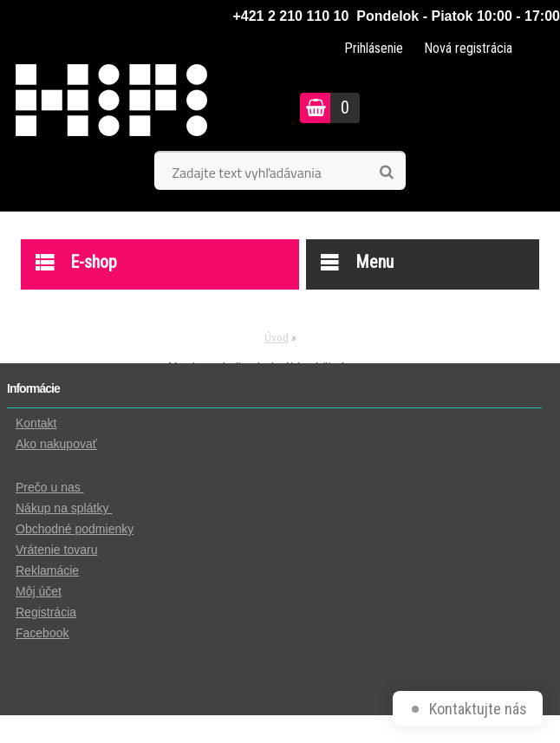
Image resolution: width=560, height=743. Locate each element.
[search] (386, 173)
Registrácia (46, 612)
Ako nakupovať (56, 444)
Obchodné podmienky (75, 529)
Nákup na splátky (64, 508)
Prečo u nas (50, 487)
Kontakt (36, 423)
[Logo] (135, 108)
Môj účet (39, 591)
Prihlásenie (374, 48)
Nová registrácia (468, 48)
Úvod (277, 338)
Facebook (42, 633)
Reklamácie (47, 570)
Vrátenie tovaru (56, 550)
